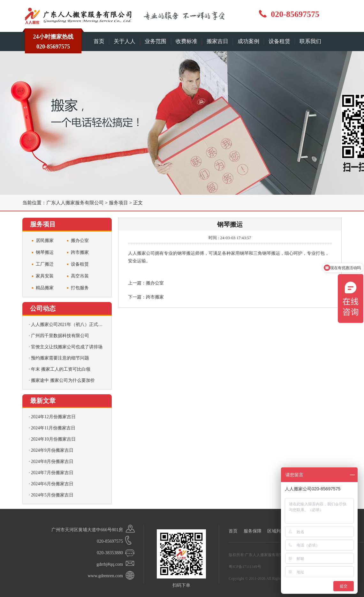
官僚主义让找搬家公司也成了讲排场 (67, 347)
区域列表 (276, 531)
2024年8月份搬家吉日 (52, 461)
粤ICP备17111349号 (245, 567)
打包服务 (80, 288)
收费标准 (186, 41)
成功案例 (248, 41)
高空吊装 (80, 276)
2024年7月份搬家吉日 (52, 473)
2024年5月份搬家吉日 (52, 495)
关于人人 (125, 41)
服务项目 (118, 203)
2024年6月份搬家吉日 (52, 484)
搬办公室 (80, 241)
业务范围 (155, 41)
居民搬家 (45, 241)
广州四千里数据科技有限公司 (60, 336)
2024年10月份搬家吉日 (53, 439)
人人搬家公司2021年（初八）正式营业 (69, 325)
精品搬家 (45, 288)
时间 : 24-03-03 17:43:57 (230, 238)
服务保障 (253, 531)
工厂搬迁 (45, 264)
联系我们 (310, 41)
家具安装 (45, 276)
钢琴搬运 (45, 252)
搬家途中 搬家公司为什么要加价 (63, 380)
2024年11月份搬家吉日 (53, 428)
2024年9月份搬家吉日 (52, 450)
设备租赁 (279, 41)
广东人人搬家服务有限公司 (75, 203)
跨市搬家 (80, 252)
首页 (99, 41)
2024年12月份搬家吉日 (53, 417)
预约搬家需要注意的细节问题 (60, 358)
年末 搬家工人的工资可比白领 (61, 369)
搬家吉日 (217, 41)
